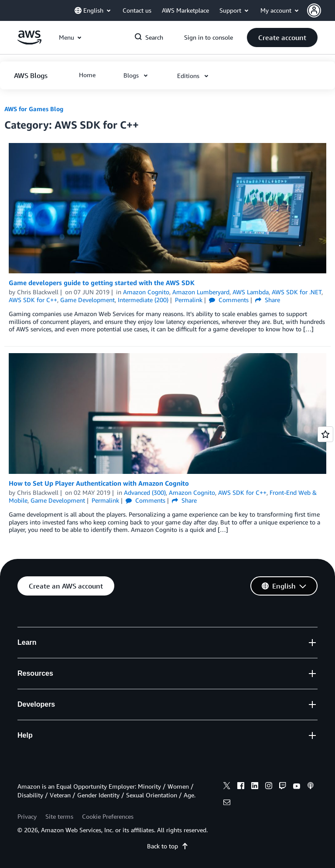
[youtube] (297, 787)
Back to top (168, 846)
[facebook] (241, 787)
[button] (321, 10)
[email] (227, 803)
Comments (229, 300)
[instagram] (269, 787)
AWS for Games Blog (34, 109)
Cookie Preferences (108, 816)
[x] (227, 787)
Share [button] (268, 300)
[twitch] (283, 787)
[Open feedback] (325, 434)
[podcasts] (311, 787)
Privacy (27, 816)
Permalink (189, 300)
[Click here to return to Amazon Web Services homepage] (29, 42)
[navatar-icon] (314, 10)
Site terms (59, 816)
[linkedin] (255, 787)
